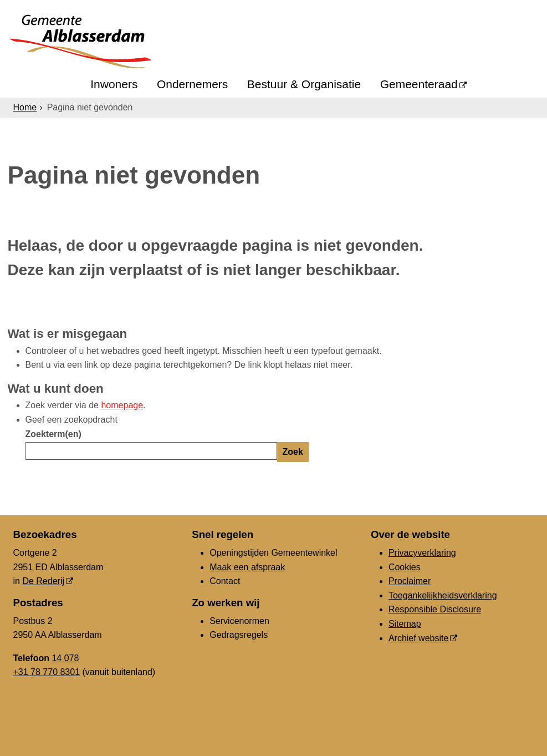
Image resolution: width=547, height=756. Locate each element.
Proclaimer (410, 581)
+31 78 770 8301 (47, 672)
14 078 (65, 658)
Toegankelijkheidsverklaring (443, 595)
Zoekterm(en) (53, 434)
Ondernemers (192, 84)
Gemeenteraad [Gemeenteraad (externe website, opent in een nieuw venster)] (419, 84)
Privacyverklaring (422, 553)
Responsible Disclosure (435, 609)
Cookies (405, 567)
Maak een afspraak (247, 567)
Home (25, 107)
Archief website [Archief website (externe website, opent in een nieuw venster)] (419, 638)
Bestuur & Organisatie (304, 84)
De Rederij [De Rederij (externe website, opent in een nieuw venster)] (43, 581)
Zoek (293, 452)
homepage (122, 405)
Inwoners (114, 84)
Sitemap (405, 624)
